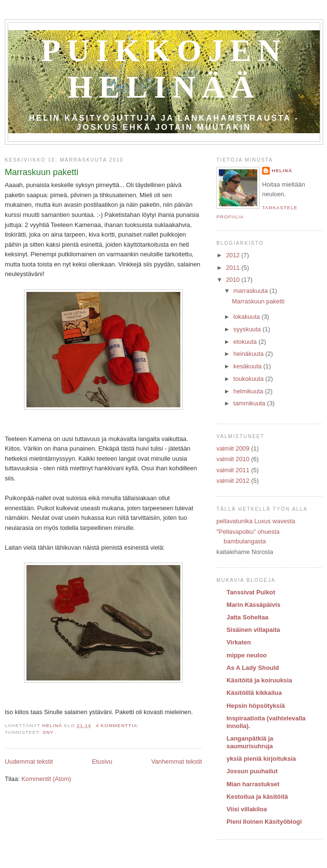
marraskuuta (251, 291)
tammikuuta (250, 403)
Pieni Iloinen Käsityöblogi (264, 822)
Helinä (282, 170)
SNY (48, 732)
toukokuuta (249, 379)
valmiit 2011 (233, 470)
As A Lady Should (253, 668)
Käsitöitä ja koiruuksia (259, 680)
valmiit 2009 (233, 448)
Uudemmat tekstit (29, 761)
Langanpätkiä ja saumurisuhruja (250, 742)
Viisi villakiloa (247, 809)
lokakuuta (247, 317)
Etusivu (102, 761)
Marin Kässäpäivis (253, 605)
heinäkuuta (249, 354)
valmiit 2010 (233, 459)
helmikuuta (249, 391)
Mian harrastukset (253, 784)
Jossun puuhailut (252, 771)
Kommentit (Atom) (47, 779)
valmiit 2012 (233, 481)
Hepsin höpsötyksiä (256, 706)
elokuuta (246, 342)
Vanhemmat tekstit (176, 761)
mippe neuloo (247, 655)
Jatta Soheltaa (247, 617)
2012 (234, 255)
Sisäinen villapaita (253, 630)
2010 (234, 280)
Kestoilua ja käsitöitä (257, 797)
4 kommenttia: (118, 725)
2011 (234, 268)
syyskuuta (248, 329)
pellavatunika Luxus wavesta (256, 521)
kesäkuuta (248, 366)
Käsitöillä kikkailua (254, 693)
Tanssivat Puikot (251, 592)
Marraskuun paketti (42, 172)
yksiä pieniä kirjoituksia (261, 759)
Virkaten (239, 642)
